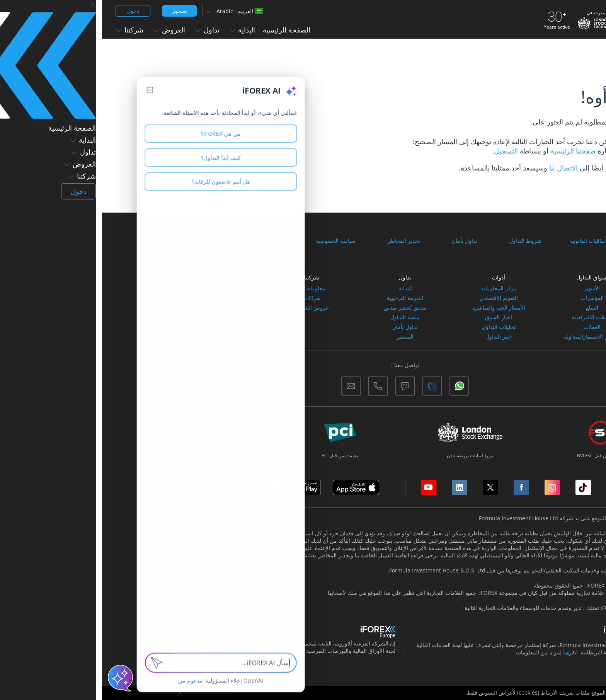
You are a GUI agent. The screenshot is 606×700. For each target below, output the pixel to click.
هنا (464, 652)
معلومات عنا (209, 288)
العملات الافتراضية (490, 317)
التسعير (303, 337)
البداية (140, 30)
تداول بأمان (363, 241)
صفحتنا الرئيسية (470, 151)
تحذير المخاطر (302, 241)
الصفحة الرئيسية (185, 30)
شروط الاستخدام (162, 241)
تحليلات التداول (397, 327)
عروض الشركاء (209, 308)
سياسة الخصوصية (233, 241)
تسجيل (77, 11)
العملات (490, 327)
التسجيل (404, 151)
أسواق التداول (490, 277)
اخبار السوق (397, 317)
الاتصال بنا (461, 168)
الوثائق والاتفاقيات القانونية (497, 241)
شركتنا (28, 30)
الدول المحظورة (97, 241)
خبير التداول (397, 337)
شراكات (209, 298)
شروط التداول (423, 241)
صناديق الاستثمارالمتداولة (490, 337)
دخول (31, 11)
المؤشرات (490, 298)
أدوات (397, 277)
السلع (490, 308)
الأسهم (490, 288)
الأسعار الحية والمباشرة (397, 308)
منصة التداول (303, 317)
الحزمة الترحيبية (303, 298)
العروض (67, 30)
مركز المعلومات (397, 288)
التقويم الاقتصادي (397, 298)
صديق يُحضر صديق (303, 308)
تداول (105, 30)
